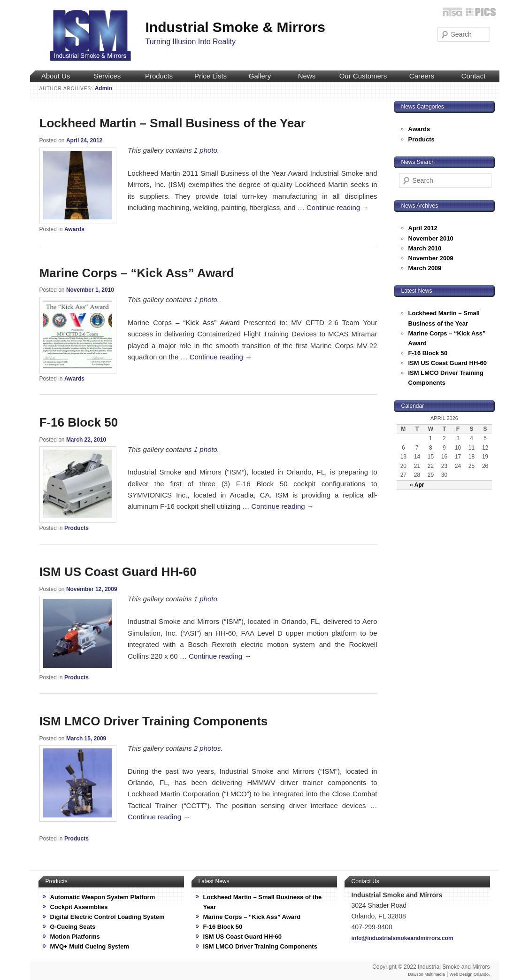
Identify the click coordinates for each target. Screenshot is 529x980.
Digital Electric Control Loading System (107, 917)
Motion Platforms (75, 937)
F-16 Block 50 (79, 422)
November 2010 (431, 238)
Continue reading (338, 207)
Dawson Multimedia (426, 974)
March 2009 (425, 268)
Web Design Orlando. (470, 974)
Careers (422, 76)
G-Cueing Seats (73, 927)
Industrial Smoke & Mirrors (235, 27)
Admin (103, 88)
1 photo (206, 150)
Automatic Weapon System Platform (103, 897)
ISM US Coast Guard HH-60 (118, 572)
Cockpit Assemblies (79, 907)
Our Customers (363, 76)
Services (107, 76)
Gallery (260, 76)
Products (159, 76)
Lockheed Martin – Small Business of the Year (172, 123)
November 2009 (431, 258)
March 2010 (425, 248)
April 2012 (423, 228)
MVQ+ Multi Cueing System (90, 946)
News (307, 76)
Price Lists (211, 76)
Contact (474, 76)
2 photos (207, 748)
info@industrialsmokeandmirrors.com (402, 938)
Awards (74, 229)
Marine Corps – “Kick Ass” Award (137, 273)
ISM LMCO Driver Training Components (154, 721)
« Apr (417, 485)
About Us (56, 76)
